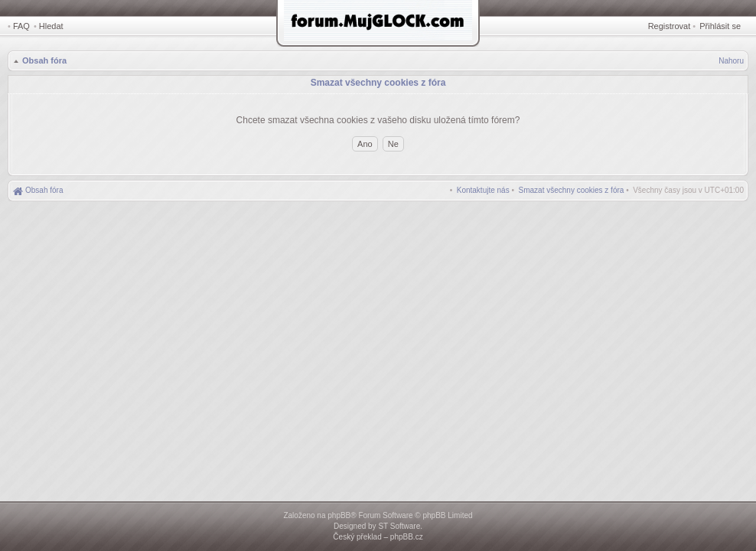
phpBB (339, 515)
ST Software (399, 526)
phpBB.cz (407, 537)
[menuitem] (572, 190)
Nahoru (731, 61)
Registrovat (670, 26)
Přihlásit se (720, 26)
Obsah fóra (44, 60)
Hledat (51, 26)
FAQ (21, 26)
